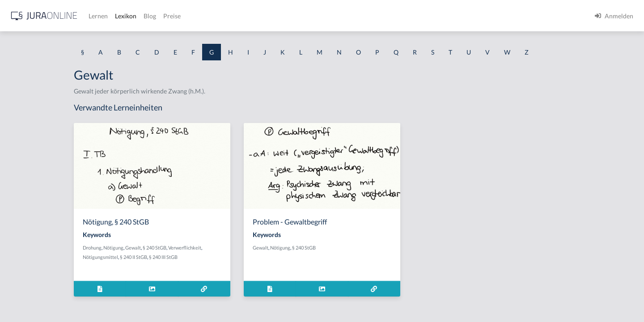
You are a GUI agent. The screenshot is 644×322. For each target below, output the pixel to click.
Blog (293, 16)
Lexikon (269, 16)
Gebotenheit (24, 236)
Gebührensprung (31, 276)
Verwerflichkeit (261, 248)
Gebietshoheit (27, 216)
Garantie (19, 155)
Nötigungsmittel (176, 257)
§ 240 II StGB (210, 257)
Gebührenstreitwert (35, 296)
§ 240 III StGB (239, 257)
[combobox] (72, 43)
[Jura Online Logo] (187, 16)
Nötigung (189, 248)
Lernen (241, 16)
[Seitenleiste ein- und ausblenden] (129, 14)
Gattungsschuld (29, 176)
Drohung (168, 248)
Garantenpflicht (29, 115)
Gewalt (209, 248)
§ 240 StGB (231, 248)
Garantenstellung (31, 135)
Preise (315, 16)
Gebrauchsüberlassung (39, 256)
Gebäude (19, 196)
